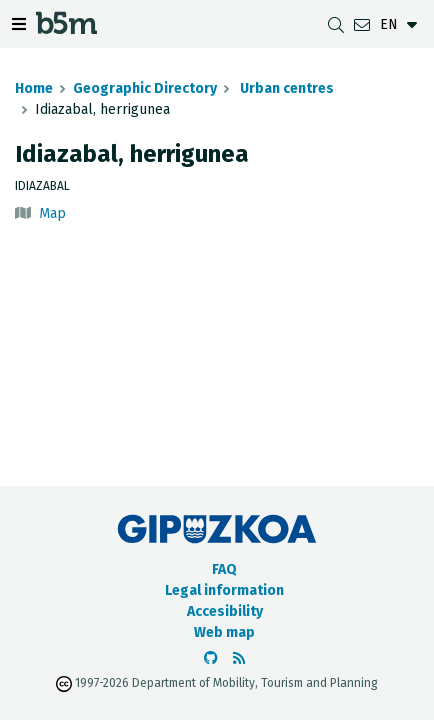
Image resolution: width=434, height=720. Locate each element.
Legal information (224, 590)
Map (52, 213)
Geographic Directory (145, 88)
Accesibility (225, 611)
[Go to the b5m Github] (211, 658)
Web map (224, 632)
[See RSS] (239, 658)
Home (34, 88)
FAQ (224, 569)
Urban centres (285, 88)
